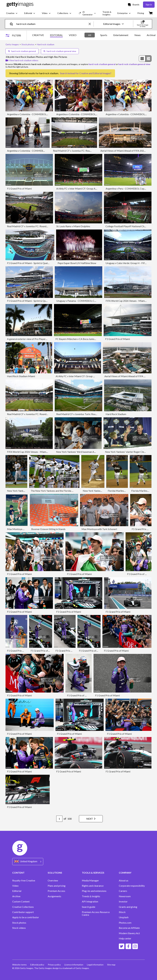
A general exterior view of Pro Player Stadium (31, 339)
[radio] (142, 59)
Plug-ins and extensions (94, 891)
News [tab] (138, 35)
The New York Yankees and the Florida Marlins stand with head (64, 491)
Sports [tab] (104, 35)
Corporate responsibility (132, 886)
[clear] (91, 24)
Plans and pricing (57, 886)
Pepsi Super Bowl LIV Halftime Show (77, 263)
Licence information (74, 965)
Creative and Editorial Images (95, 73)
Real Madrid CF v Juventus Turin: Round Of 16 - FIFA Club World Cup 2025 (96, 414)
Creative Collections (23, 907)
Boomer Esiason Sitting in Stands (48, 529)
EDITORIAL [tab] (56, 35)
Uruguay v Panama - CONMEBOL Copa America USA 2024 (88, 301)
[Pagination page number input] (59, 819)
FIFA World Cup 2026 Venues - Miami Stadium (130, 301)
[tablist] (54, 35)
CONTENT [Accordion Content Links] (18, 873)
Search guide (89, 907)
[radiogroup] (145, 59)
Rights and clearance (93, 886)
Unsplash (124, 917)
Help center (125, 938)
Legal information (95, 965)
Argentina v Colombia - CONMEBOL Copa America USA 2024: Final (43, 114)
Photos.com (125, 923)
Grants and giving (128, 907)
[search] (13, 24)
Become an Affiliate (129, 928)
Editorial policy (37, 965)
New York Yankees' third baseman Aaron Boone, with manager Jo (90, 452)
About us (124, 880)
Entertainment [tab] (121, 35)
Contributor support (23, 912)
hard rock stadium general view (60, 51)
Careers (123, 891)
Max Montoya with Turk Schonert (99, 529)
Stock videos (19, 928)
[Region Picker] (28, 862)
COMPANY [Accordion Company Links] (125, 873)
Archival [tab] (151, 35)
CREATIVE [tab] (38, 35)
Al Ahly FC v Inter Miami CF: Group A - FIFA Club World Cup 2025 (91, 189)
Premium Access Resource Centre (96, 913)
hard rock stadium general (22, 51)
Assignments (54, 896)
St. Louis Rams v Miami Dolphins (73, 226)
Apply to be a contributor (26, 917)
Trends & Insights (91, 896)
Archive (16, 896)
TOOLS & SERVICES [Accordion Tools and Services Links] (93, 873)
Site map (111, 965)
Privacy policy (54, 965)
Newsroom (125, 896)
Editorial (17, 891)
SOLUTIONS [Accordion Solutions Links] (55, 873)
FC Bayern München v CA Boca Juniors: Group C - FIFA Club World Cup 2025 (96, 339)
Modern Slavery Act (129, 933)
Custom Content (21, 902)
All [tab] (90, 35)
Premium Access (56, 891)
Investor (123, 902)
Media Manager (90, 880)
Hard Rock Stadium (116, 414)
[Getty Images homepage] (20, 5)
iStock (122, 912)
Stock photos (19, 923)
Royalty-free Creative (24, 880)
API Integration (90, 902)
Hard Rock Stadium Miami (21, 376)
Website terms (19, 965)
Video (15, 886)
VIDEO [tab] (73, 35)
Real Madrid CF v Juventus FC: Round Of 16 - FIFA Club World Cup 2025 (91, 151)
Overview (53, 880)
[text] (52, 24)
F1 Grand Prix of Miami (19, 189)
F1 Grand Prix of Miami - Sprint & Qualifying (30, 263)
